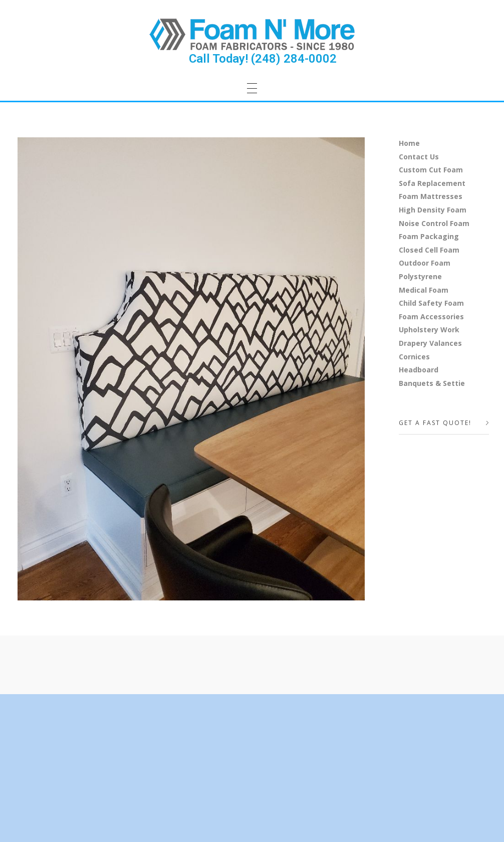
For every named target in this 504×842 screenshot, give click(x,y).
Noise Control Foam (434, 223)
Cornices (414, 357)
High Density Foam (433, 210)
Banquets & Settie (432, 383)
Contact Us (419, 157)
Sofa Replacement (432, 183)
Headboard (419, 370)
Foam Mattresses (431, 196)
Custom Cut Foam (431, 170)
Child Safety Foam (431, 303)
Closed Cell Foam (429, 250)
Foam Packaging (429, 236)
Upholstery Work (429, 330)
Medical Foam (424, 290)
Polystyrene (420, 276)
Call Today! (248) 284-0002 (263, 59)
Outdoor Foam (425, 263)
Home (409, 143)
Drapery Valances (430, 343)
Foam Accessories (431, 317)
